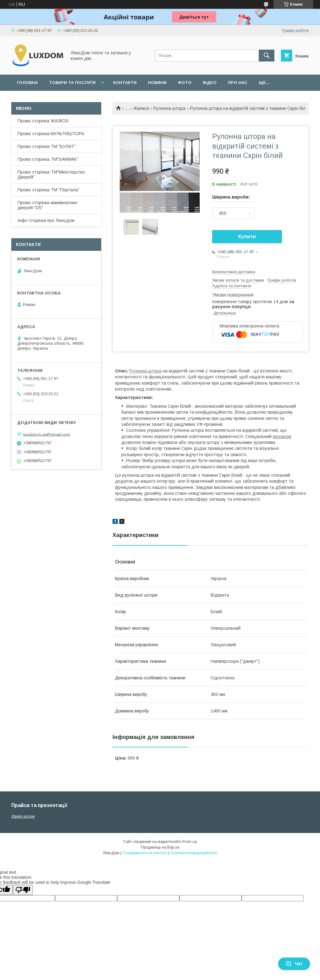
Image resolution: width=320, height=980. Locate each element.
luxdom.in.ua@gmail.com (47, 434)
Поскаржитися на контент (145, 853)
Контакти (125, 83)
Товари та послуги (72, 83)
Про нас (238, 83)
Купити (247, 236)
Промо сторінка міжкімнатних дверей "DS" (47, 205)
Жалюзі (141, 108)
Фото (185, 83)
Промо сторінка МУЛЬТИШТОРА (51, 134)
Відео (210, 83)
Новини (157, 83)
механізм (282, 436)
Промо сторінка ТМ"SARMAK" (48, 159)
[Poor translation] (23, 890)
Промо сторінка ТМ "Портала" (48, 190)
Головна (27, 83)
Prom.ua (190, 842)
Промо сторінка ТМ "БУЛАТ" (47, 146)
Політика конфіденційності (193, 853)
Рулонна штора (169, 108)
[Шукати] (267, 56)
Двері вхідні (23, 816)
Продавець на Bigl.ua (160, 847)
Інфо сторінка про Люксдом (46, 220)
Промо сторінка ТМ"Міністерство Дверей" (51, 175)
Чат (294, 964)
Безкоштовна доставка (234, 272)
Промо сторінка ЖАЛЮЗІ (43, 121)
